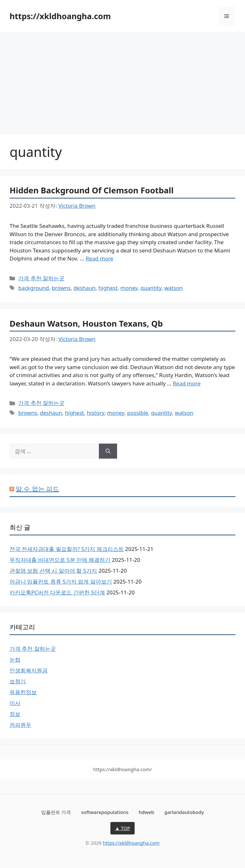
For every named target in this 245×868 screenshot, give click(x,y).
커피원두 (20, 725)
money (129, 288)
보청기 (18, 681)
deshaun (84, 288)
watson (174, 288)
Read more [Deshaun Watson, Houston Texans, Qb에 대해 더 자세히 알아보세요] (187, 383)
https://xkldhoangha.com (60, 16)
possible (138, 413)
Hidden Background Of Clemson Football (92, 190)
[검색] (108, 451)
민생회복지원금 (29, 670)
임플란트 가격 (56, 812)
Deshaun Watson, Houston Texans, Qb (86, 323)
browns (61, 288)
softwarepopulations (105, 812)
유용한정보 (23, 692)
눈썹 (15, 659)
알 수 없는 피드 (37, 489)
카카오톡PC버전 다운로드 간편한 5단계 (57, 592)
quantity (151, 288)
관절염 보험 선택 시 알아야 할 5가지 (53, 571)
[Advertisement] (122, 80)
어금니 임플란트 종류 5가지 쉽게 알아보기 (61, 581)
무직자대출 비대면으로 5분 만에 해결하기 (60, 560)
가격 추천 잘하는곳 (41, 278)
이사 (15, 703)
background (33, 288)
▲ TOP (122, 828)
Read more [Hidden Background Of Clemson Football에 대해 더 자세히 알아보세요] (99, 258)
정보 (15, 714)
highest (108, 288)
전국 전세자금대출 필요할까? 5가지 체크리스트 (67, 549)
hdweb (147, 812)
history (95, 413)
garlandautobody (184, 812)
